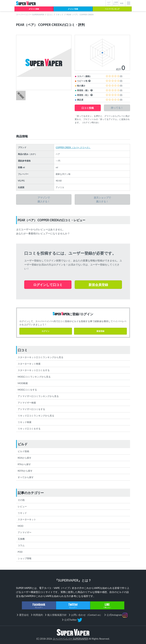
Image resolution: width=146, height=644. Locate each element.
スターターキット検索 (29, 364)
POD (20, 552)
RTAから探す (24, 464)
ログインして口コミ (48, 285)
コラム (21, 545)
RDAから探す (25, 458)
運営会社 (24, 615)
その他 (21, 500)
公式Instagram (117, 615)
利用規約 (38, 615)
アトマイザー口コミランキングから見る (38, 396)
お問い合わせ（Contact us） (87, 615)
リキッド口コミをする (29, 429)
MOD (21, 526)
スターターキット (27, 519)
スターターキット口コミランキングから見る (41, 357)
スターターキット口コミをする (34, 370)
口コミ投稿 (34, 9)
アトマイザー (25, 532)
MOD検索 (23, 383)
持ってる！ (117, 108)
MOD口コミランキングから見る (34, 377)
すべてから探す (26, 477)
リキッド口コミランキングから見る (36, 416)
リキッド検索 (25, 422)
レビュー (22, 506)
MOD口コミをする (27, 390)
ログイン (46, 331)
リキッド (60, 15)
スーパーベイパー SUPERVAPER (30, 15)
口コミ (50, 15)
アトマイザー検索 (27, 403)
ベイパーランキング (112, 9)
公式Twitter (73, 620)
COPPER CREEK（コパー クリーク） (73, 147)
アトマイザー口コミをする (31, 409)
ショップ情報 (25, 558)
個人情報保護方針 (57, 615)
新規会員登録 (98, 285)
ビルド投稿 (73, 9)
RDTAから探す (25, 471)
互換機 (21, 539)
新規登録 (100, 331)
